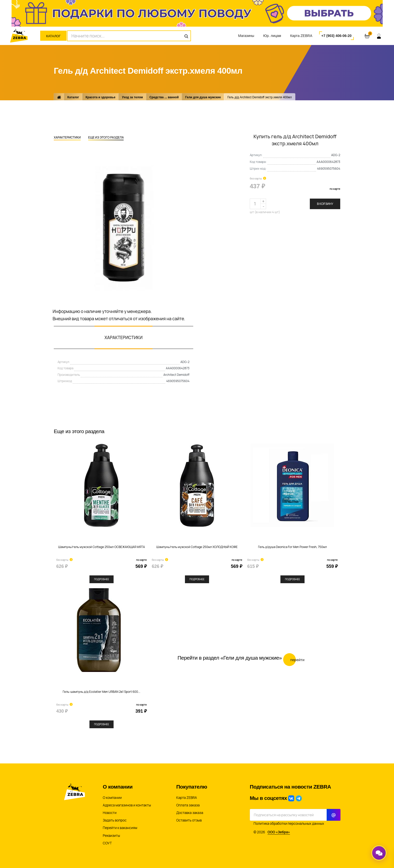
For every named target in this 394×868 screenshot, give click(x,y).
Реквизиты (111, 836)
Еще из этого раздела (106, 138)
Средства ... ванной (164, 97)
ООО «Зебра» (279, 832)
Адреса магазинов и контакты (127, 805)
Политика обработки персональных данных (289, 824)
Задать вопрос (115, 820)
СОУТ (107, 843)
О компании (112, 798)
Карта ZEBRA (301, 36)
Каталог (53, 36)
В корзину (325, 204)
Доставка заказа (190, 813)
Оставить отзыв (189, 820)
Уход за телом (132, 97)
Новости (110, 813)
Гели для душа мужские (203, 97)
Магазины (246, 36)
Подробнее (102, 579)
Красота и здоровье (101, 97)
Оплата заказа (188, 805)
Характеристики (67, 138)
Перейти (294, 659)
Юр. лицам (272, 36)
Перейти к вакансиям (120, 828)
